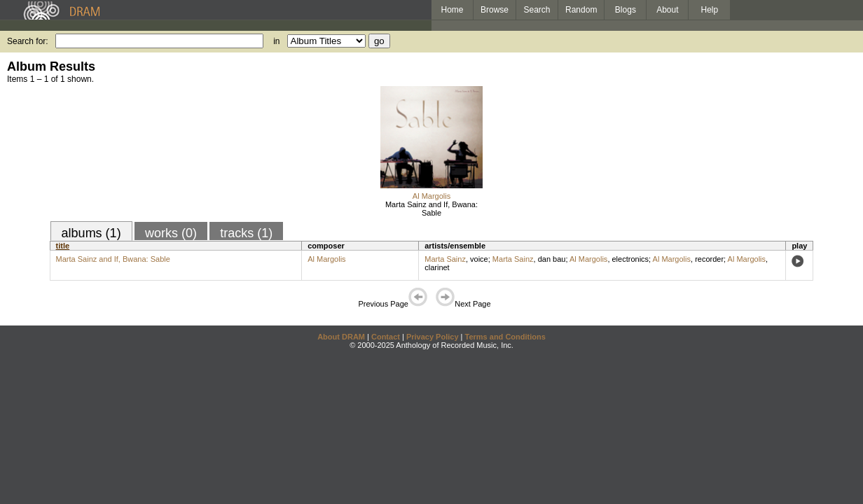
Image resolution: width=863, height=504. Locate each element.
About (667, 10)
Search (537, 10)
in (276, 41)
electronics (631, 259)
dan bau (552, 259)
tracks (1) (246, 233)
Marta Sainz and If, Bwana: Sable (431, 209)
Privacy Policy (433, 337)
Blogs (626, 10)
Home (452, 10)
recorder (709, 259)
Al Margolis (431, 196)
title (63, 246)
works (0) (171, 233)
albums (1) (91, 233)
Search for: (28, 41)
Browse (495, 10)
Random (581, 10)
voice (479, 259)
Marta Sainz (445, 259)
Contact (386, 337)
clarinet (437, 267)
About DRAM (341, 337)
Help (710, 10)
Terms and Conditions (505, 337)
